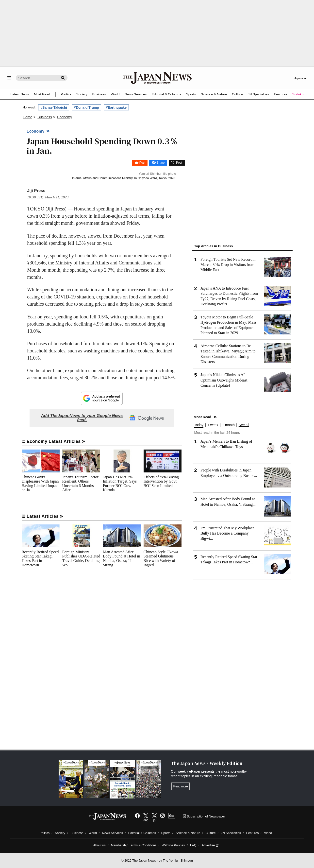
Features (281, 94)
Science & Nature (214, 94)
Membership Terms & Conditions (134, 845)
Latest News (20, 94)
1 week (213, 425)
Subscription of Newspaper (204, 816)
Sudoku (298, 94)
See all (244, 425)
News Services (136, 94)
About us (99, 845)
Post (142, 163)
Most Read (42, 94)
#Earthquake (116, 107)
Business (99, 94)
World (115, 94)
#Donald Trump (86, 107)
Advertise (210, 845)
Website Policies (173, 845)
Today (199, 425)
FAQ (193, 845)
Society (82, 94)
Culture (237, 94)
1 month (228, 425)
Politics (66, 94)
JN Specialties (258, 94)
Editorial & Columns (166, 94)
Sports (191, 94)
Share (161, 163)
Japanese (300, 78)
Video (268, 833)
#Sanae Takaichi (54, 107)
